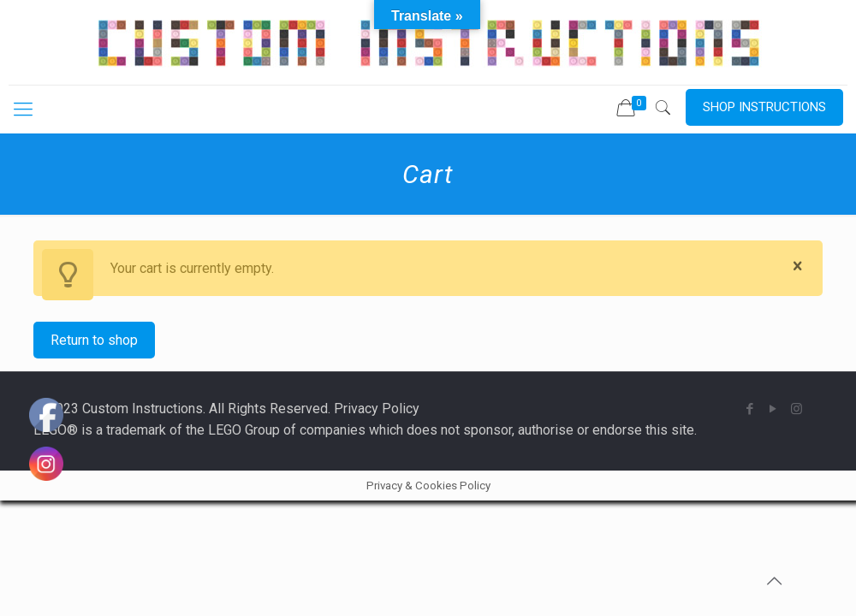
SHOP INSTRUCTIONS (764, 107)
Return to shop (94, 340)
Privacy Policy (377, 409)
